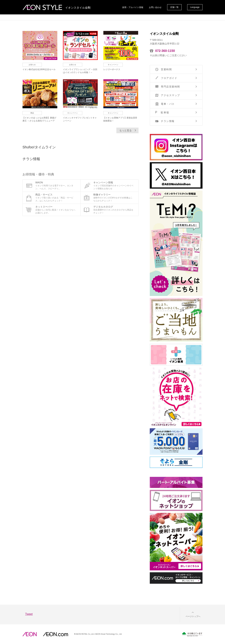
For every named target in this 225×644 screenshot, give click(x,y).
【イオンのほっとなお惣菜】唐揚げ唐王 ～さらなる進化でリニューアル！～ (39, 121)
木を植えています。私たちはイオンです (192, 634)
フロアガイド (169, 78)
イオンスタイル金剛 (78, 8)
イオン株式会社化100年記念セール (39, 69)
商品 (32, 113)
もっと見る (126, 130)
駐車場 (165, 112)
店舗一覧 (174, 7)
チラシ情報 (168, 121)
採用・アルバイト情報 (133, 7)
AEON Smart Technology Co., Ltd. (109, 634)
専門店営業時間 (170, 87)
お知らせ (32, 65)
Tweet (29, 614)
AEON (30, 634)
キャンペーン (113, 65)
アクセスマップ (170, 95)
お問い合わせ (155, 7)
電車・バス (168, 104)
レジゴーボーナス (112, 69)
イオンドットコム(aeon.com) (55, 634)
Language (195, 7)
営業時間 (166, 69)
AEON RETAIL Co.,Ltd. (85, 634)
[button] (190, 614)
